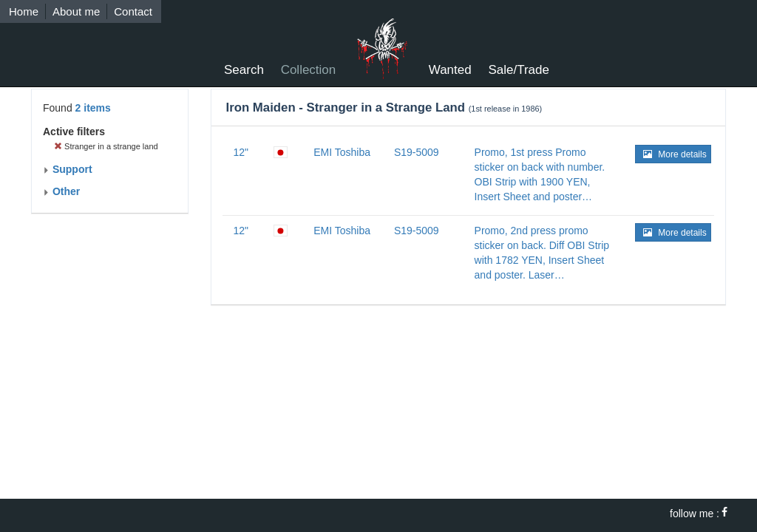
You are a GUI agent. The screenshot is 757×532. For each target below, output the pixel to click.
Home (24, 11)
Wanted (450, 70)
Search (244, 70)
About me (76, 11)
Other (61, 191)
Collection (309, 70)
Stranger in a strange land (106, 146)
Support (68, 169)
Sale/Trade (519, 70)
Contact (133, 11)
